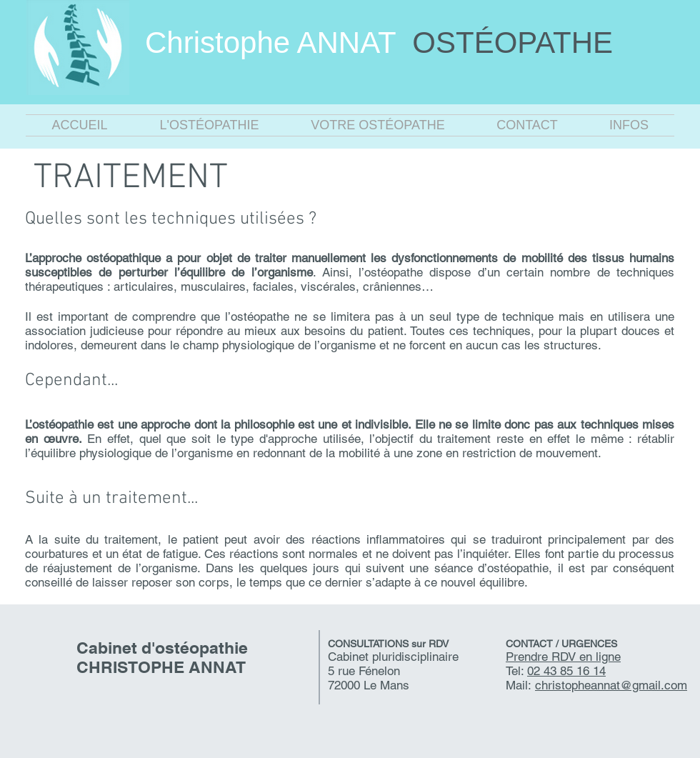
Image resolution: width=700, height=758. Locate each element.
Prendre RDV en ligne (563, 657)
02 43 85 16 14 (566, 671)
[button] (209, 125)
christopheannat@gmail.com (611, 685)
